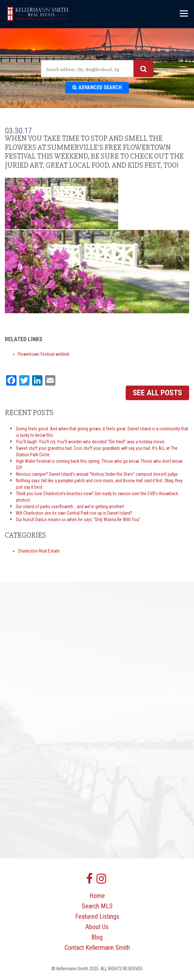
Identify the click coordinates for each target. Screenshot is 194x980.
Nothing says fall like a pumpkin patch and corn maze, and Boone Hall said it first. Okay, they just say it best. (99, 484)
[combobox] (97, 69)
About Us (97, 927)
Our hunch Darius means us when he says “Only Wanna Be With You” (78, 520)
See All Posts (157, 393)
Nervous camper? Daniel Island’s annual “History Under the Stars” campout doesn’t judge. (97, 474)
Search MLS (97, 906)
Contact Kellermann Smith (97, 948)
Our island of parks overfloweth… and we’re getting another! (70, 507)
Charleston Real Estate (39, 551)
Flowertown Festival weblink (44, 354)
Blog (97, 937)
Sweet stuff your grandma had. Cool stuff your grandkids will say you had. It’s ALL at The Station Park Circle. (97, 451)
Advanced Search (97, 87)
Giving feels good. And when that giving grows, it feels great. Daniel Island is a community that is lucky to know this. (102, 432)
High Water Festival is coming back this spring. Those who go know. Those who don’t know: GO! (100, 464)
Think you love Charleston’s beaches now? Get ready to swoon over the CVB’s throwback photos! (97, 497)
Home (97, 896)
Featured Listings (97, 916)
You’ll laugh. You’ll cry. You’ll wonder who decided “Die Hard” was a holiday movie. (91, 442)
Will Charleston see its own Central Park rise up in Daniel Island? (74, 513)
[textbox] (83, 69)
